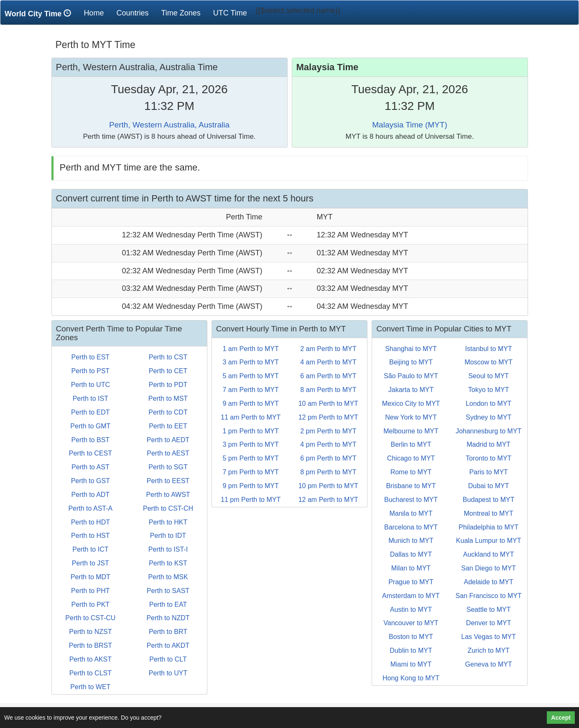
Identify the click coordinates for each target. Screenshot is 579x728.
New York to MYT (411, 417)
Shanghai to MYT (411, 349)
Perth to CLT (168, 659)
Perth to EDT (90, 412)
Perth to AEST (168, 453)
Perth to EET (168, 426)
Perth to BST (91, 440)
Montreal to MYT (489, 513)
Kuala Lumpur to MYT (489, 541)
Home (97, 13)
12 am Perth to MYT (328, 500)
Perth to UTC (91, 385)
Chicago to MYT (411, 458)
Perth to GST (91, 481)
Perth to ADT (91, 495)
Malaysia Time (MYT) (409, 125)
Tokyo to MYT (489, 390)
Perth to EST (91, 357)
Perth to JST (91, 563)
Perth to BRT (168, 632)
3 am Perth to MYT (251, 362)
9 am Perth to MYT (251, 403)
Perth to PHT (90, 591)
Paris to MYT (488, 472)
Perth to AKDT (168, 645)
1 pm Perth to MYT (251, 431)
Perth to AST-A (90, 508)
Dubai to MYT (489, 486)
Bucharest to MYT (411, 500)
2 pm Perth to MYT (328, 431)
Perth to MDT (91, 577)
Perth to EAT (168, 605)
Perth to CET (168, 371)
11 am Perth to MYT (251, 417)
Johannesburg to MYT (488, 431)
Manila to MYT (411, 513)
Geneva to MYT (489, 664)
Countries (132, 13)
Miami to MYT (411, 664)
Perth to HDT (91, 522)
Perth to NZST (90, 632)
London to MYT (488, 403)
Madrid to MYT (488, 444)
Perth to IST (91, 398)
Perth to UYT (168, 673)
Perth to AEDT (168, 440)
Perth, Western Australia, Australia (169, 125)
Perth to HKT (168, 522)
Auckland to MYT (489, 554)
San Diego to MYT (488, 568)
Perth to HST (90, 536)
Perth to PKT (91, 605)
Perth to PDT (168, 385)
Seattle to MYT (489, 610)
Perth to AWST (168, 495)
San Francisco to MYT (489, 596)
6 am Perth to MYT (328, 376)
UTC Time (230, 13)
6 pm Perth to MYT (328, 458)
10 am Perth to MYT (328, 403)
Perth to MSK (168, 577)
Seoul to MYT (488, 376)
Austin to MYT (411, 610)
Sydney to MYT (488, 417)
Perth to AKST (91, 659)
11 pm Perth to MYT (251, 500)
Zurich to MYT (488, 650)
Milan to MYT (411, 568)
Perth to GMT (90, 426)
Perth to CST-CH (168, 508)
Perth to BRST (91, 645)
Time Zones (181, 13)
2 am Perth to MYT (328, 349)
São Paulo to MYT (411, 376)
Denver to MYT (489, 623)
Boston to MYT (411, 637)
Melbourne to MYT (411, 431)
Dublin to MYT (411, 650)
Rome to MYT (411, 472)
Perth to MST (168, 398)
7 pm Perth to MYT (251, 472)
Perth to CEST (91, 453)
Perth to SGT (168, 467)
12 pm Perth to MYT (328, 417)
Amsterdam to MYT (411, 596)
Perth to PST (91, 371)
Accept (561, 718)
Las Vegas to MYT (488, 637)
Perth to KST (168, 563)
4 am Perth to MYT (328, 362)
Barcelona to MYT (411, 527)
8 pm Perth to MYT (328, 472)
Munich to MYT (411, 541)
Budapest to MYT (489, 500)
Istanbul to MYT (489, 349)
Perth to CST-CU (90, 618)
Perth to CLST (91, 673)
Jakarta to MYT (411, 390)
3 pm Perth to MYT (251, 444)
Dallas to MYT (411, 554)
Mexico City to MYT (411, 403)
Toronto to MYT (488, 458)
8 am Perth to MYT (328, 390)
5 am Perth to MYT (251, 376)
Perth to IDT (168, 536)
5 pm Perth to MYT (251, 458)
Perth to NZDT (168, 618)
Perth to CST (168, 357)
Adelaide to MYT (489, 582)
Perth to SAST (168, 591)
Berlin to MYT (411, 444)
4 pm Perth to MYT (328, 444)
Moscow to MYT (488, 362)
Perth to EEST (168, 481)
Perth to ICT (90, 549)
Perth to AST (91, 467)
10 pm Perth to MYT (328, 486)
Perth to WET (90, 687)
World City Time (40, 14)
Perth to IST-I (168, 549)
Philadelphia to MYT (488, 527)
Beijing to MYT (411, 362)
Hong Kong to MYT (411, 678)
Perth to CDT (168, 412)
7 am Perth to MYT (251, 390)
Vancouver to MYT (411, 623)
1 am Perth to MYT (251, 349)
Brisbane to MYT (411, 486)
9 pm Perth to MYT (251, 486)
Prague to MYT (411, 582)
